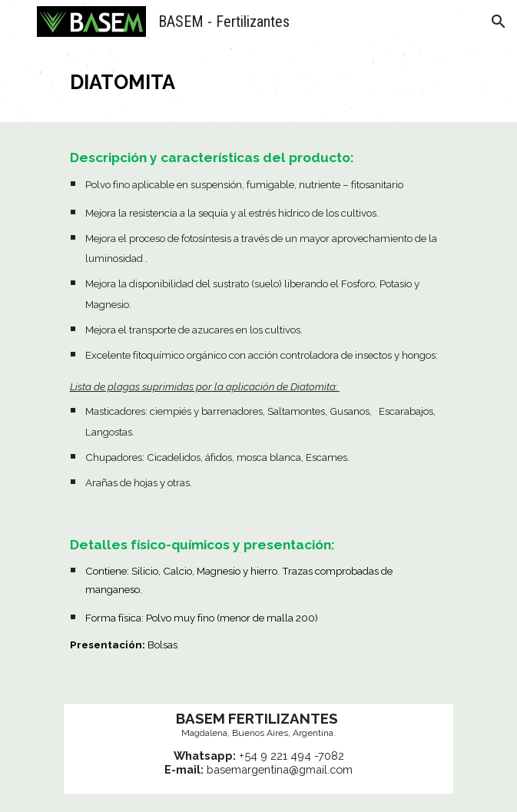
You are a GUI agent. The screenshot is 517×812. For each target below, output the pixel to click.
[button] (18, 21)
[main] (258, 83)
